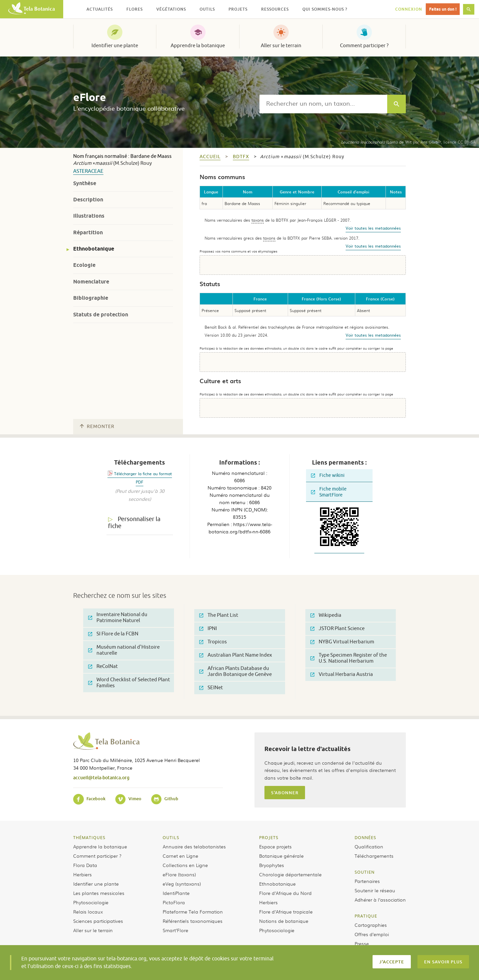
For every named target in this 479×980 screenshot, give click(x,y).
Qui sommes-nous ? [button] (325, 9)
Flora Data (85, 865)
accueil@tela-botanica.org (101, 777)
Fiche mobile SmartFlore (329, 492)
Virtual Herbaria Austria (342, 674)
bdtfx (241, 157)
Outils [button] (207, 9)
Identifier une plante (115, 46)
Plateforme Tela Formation (193, 912)
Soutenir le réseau (375, 890)
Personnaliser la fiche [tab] (134, 523)
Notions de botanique (284, 921)
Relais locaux (88, 912)
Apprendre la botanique (198, 46)
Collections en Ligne (185, 865)
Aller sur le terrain (281, 46)
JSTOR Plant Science (337, 629)
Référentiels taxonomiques (193, 921)
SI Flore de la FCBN (113, 634)
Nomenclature (91, 282)
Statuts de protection (101, 315)
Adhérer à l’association (380, 900)
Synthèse (85, 183)
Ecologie (84, 265)
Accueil (210, 157)
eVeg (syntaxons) (182, 884)
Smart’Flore (175, 930)
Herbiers (82, 874)
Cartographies (371, 925)
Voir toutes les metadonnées (373, 228)
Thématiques (89, 837)
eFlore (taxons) (179, 874)
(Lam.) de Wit (376, 142)
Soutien (365, 872)
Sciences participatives (98, 921)
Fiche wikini (328, 475)
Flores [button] (135, 9)
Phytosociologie (91, 902)
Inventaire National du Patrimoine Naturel (118, 618)
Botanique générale (281, 856)
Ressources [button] (275, 9)
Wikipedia (326, 615)
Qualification (369, 846)
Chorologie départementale (290, 874)
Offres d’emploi (372, 934)
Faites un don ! (443, 9)
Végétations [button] (171, 9)
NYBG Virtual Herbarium (342, 642)
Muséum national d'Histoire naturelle (124, 650)
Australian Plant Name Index (236, 655)
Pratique (366, 916)
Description (88, 200)
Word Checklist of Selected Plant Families (129, 683)
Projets (269, 837)
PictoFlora (174, 902)
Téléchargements (374, 856)
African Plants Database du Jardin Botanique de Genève (236, 671)
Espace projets (275, 846)
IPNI (208, 629)
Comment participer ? (364, 46)
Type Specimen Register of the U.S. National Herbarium (349, 658)
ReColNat (103, 666)
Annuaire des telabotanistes (194, 846)
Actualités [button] (100, 9)
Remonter (97, 427)
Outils (171, 837)
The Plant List (219, 615)
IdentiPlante (176, 893)
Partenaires (367, 881)
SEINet (211, 688)
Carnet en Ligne (180, 856)
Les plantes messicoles (99, 893)
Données (365, 837)
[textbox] (323, 104)
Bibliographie (91, 298)
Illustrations (89, 216)
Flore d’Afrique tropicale (286, 912)
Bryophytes (272, 865)
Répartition (88, 232)
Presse (362, 943)
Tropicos (213, 642)
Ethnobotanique (94, 249)
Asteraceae (88, 171)
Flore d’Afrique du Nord (285, 893)
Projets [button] (238, 9)
